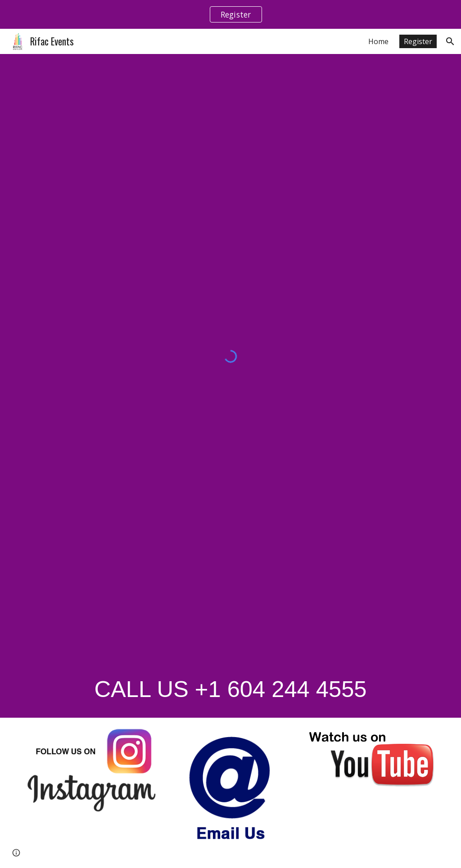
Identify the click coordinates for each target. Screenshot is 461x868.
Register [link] (418, 41)
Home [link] (378, 41)
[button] (450, 41)
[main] (231, 688)
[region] (230, 14)
